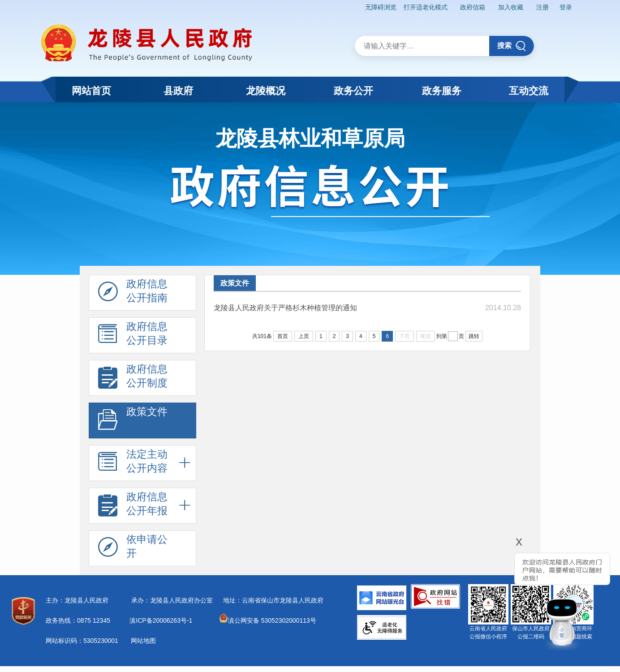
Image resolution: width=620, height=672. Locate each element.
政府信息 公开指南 (133, 293)
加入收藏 (511, 7)
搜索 (512, 46)
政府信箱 (473, 7)
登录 (566, 7)
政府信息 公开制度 (133, 378)
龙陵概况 (266, 91)
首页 (283, 336)
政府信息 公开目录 (133, 336)
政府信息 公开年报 (133, 506)
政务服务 (442, 91)
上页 (304, 336)
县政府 (178, 91)
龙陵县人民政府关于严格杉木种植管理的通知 (285, 308)
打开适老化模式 (426, 7)
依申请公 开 (133, 549)
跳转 (474, 336)
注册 (542, 7)
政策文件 (133, 421)
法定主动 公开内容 (133, 464)
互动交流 (529, 91)
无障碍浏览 (381, 7)
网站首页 (91, 91)
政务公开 (353, 91)
